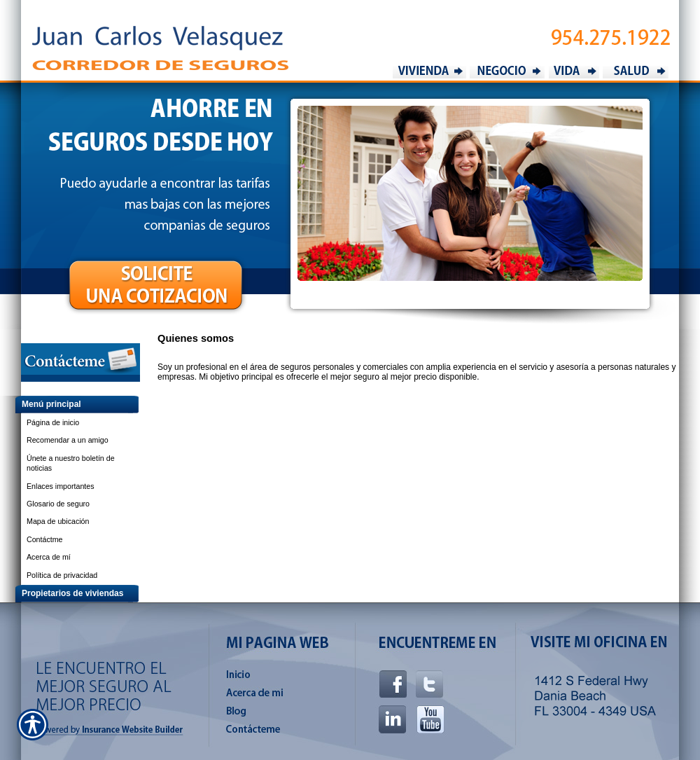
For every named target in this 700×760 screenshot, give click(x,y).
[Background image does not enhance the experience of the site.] (70, 405)
